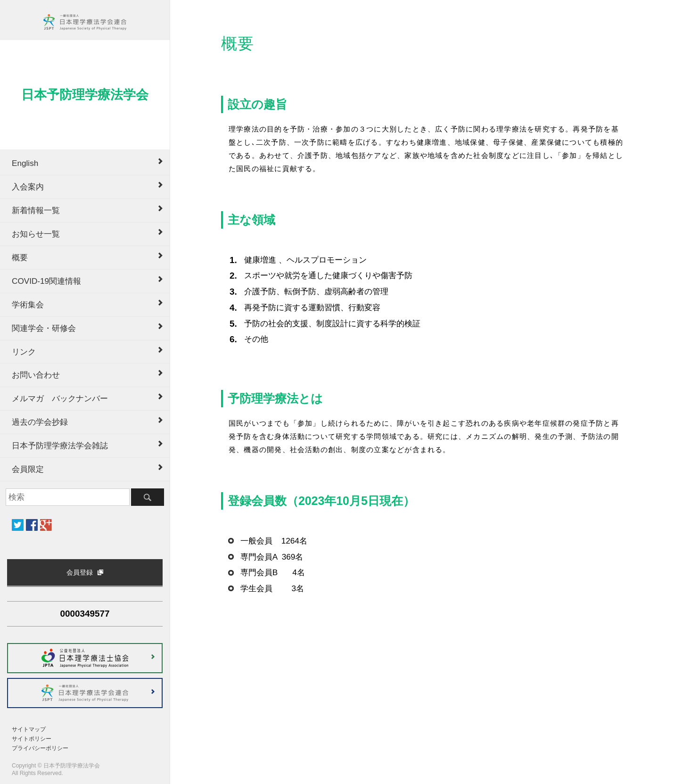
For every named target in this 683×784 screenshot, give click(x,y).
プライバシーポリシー (40, 748)
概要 (20, 257)
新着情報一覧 (36, 210)
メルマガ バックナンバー (60, 398)
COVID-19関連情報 (46, 281)
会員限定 (28, 469)
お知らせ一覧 (36, 234)
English (25, 163)
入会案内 (28, 187)
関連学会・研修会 (44, 328)
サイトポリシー (32, 739)
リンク (24, 352)
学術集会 (28, 305)
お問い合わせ (36, 375)
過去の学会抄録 (40, 422)
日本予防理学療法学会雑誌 (60, 446)
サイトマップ (29, 729)
